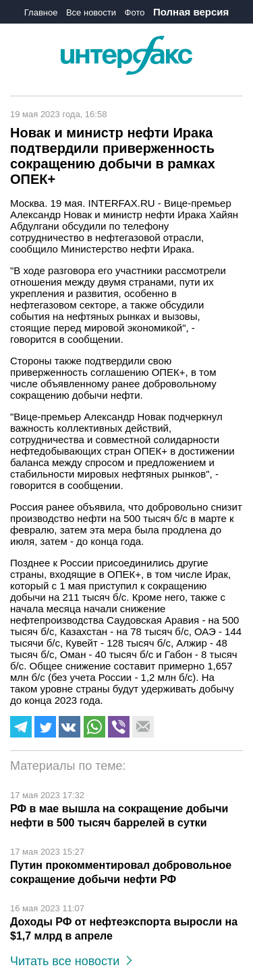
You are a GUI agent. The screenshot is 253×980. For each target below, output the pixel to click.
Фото (135, 12)
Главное (41, 12)
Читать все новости (71, 961)
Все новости (91, 12)
